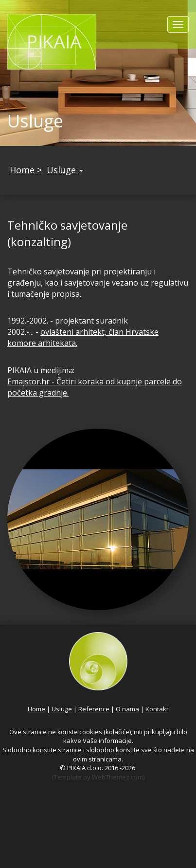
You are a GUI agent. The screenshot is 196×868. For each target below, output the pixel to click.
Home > (26, 170)
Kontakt (157, 709)
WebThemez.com (117, 777)
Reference (94, 709)
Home (36, 709)
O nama (127, 709)
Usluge (65, 170)
